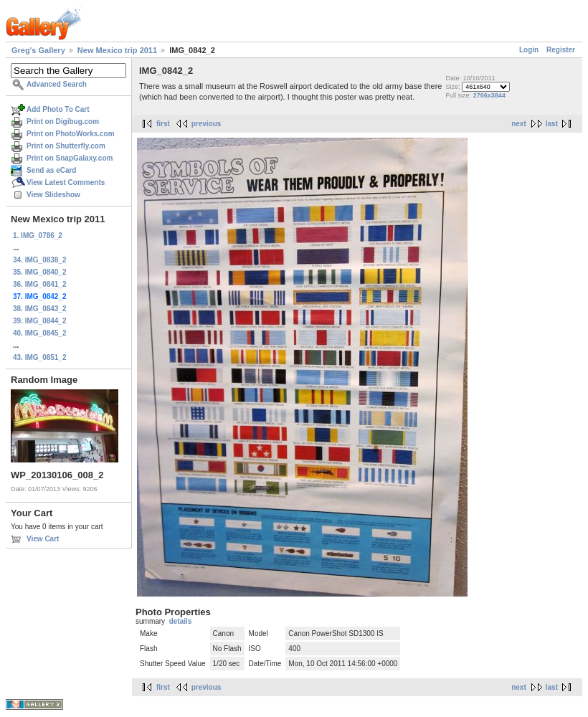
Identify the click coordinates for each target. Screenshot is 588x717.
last (552, 124)
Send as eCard (51, 170)
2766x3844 (489, 95)
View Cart (43, 539)
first (163, 124)
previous (207, 124)
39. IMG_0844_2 (40, 321)
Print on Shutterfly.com (66, 146)
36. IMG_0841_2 (40, 284)
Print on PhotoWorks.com (71, 134)
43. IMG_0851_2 (40, 357)
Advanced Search (57, 84)
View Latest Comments (66, 182)
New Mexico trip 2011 (117, 50)
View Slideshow (53, 195)
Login (529, 50)
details (181, 621)
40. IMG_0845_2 (40, 333)
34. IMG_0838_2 (40, 260)
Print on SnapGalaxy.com (70, 158)
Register (561, 50)
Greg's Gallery (38, 50)
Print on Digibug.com (63, 122)
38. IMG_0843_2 (40, 309)
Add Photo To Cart (58, 109)
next (519, 124)
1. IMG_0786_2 (38, 236)
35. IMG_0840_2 (40, 272)
